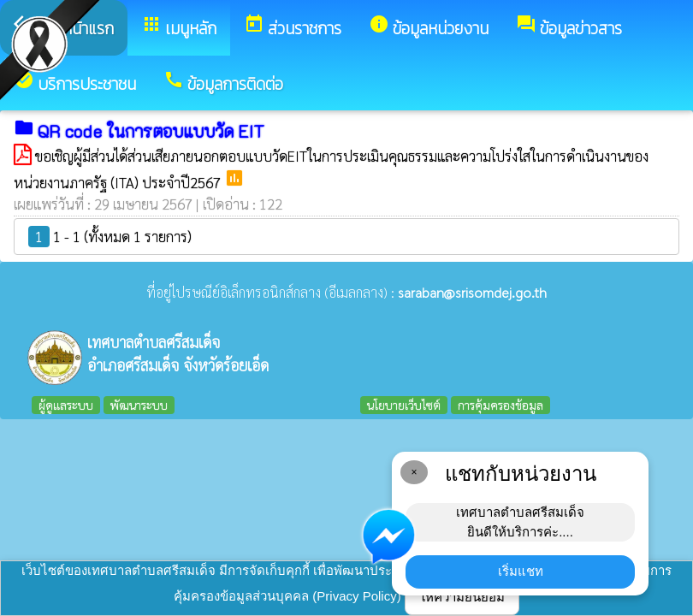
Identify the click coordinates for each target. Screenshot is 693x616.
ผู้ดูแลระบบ (66, 405)
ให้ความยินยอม (462, 597)
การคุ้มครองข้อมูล (500, 405)
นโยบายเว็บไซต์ (404, 405)
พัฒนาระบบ (139, 405)
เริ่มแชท (521, 571)
